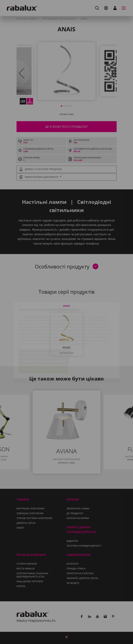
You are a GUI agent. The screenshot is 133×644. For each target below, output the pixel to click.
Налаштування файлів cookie (45, 335)
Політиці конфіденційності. (75, 325)
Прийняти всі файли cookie (43, 351)
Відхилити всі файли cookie (44, 343)
